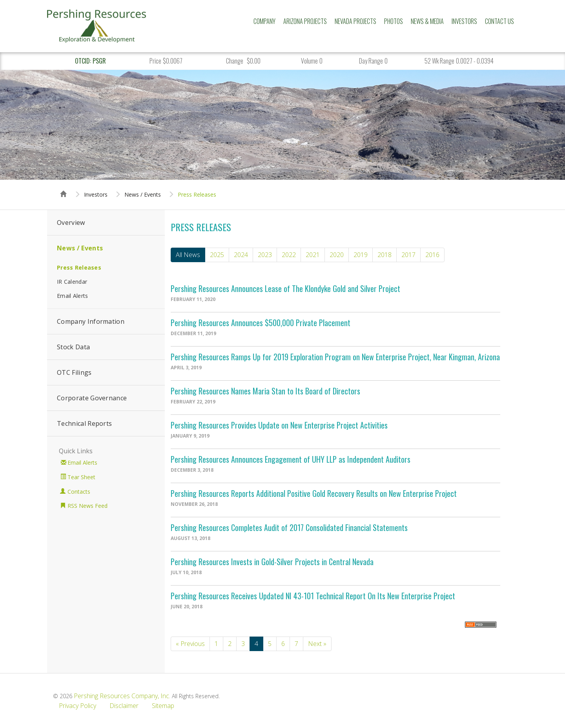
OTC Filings (74, 372)
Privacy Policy (77, 706)
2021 (313, 255)
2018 (385, 255)
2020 (337, 255)
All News (188, 255)
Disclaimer (124, 706)
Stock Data (73, 347)
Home (64, 187)
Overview (71, 223)
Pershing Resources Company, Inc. (122, 696)
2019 (361, 255)
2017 (408, 255)
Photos (394, 21)
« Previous (190, 644)
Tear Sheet (81, 477)
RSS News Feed (87, 506)
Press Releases (197, 195)
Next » (317, 644)
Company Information (91, 321)
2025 (217, 255)
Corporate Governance (92, 398)
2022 (289, 255)
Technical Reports (84, 423)
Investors (464, 21)
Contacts (79, 492)
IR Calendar (72, 282)
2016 (432, 255)
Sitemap (163, 706)
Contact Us (499, 21)
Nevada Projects (355, 21)
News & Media (427, 21)
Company (264, 21)
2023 (265, 255)
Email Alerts (72, 296)
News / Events (143, 195)
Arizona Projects (305, 21)
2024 (241, 255)
